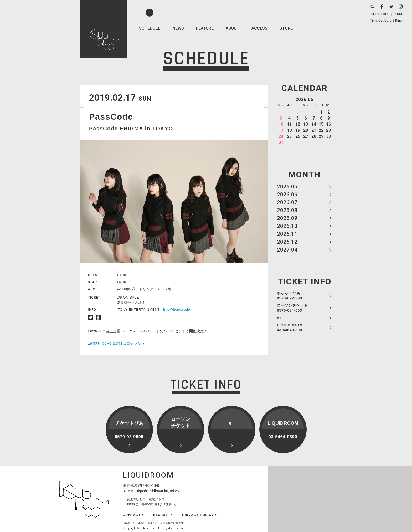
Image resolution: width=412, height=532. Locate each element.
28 (314, 136)
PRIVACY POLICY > (200, 515)
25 (289, 136)
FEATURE (205, 28)
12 (298, 124)
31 (281, 142)
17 (281, 130)
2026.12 (287, 242)
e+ (279, 318)
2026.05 (287, 187)
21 (314, 130)
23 (328, 130)
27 (306, 136)
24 (281, 136)
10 (281, 124)
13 (306, 124)
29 (321, 136)
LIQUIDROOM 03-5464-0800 (290, 328)
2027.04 (287, 250)
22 (321, 130)
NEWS (178, 28)
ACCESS (259, 28)
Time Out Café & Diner (387, 21)
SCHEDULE (150, 28)
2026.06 (287, 195)
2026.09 (287, 218)
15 (321, 124)
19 (298, 130)
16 (328, 124)
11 (289, 124)
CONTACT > (133, 515)
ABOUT (233, 28)
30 (328, 136)
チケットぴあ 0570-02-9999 (290, 296)
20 (306, 130)
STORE (286, 28)
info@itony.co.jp (177, 310)
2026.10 (287, 226)
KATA (399, 14)
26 (298, 136)
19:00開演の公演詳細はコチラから (116, 343)
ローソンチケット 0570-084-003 (292, 308)
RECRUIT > (163, 515)
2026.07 (287, 202)
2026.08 (287, 210)
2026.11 (287, 234)
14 (314, 124)
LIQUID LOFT (380, 14)
